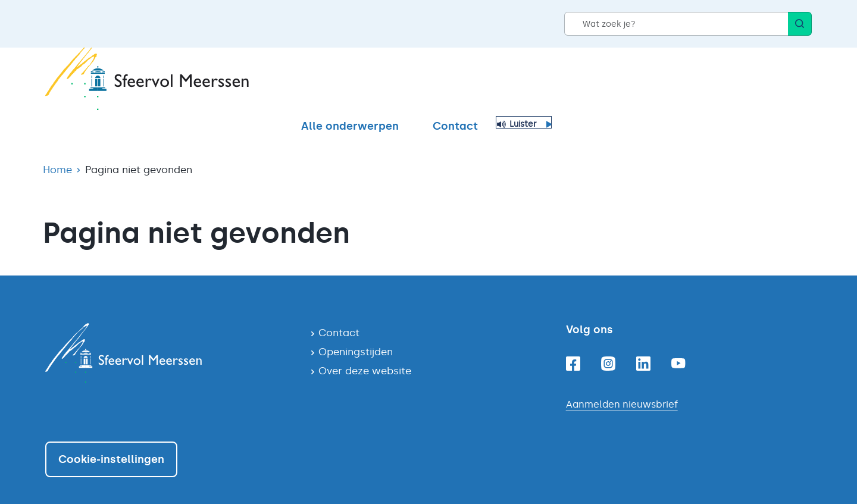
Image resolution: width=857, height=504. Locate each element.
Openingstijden (356, 331)
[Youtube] (678, 342)
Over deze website (365, 350)
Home (57, 149)
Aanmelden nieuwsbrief (622, 384)
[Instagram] (608, 343)
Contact (715, 82)
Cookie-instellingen (111, 439)
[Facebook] (573, 343)
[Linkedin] (643, 343)
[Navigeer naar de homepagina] (168, 332)
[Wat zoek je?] (676, 24)
